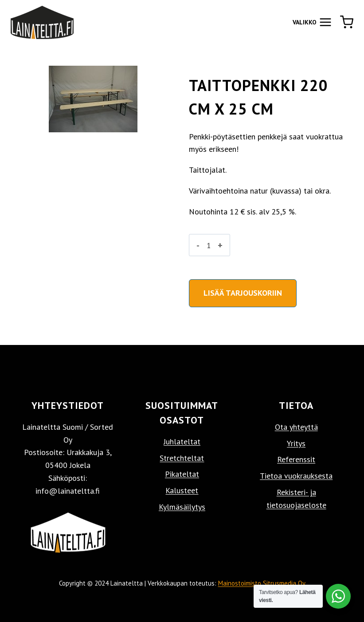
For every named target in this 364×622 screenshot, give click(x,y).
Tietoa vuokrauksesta (296, 476)
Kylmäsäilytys (182, 507)
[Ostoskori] (347, 22)
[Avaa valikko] (312, 22)
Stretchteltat (182, 458)
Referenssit (296, 459)
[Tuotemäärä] (209, 245)
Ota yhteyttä (296, 427)
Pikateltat (182, 474)
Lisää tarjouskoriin (243, 293)
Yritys (296, 443)
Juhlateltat (182, 442)
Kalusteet (182, 490)
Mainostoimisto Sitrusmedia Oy (262, 583)
